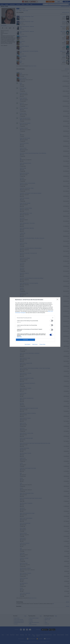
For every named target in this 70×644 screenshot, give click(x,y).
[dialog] (35, 322)
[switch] (51, 321)
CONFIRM (25, 340)
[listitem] (35, 318)
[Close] (58, 300)
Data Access (35, 344)
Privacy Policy (42, 344)
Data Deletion (28, 344)
